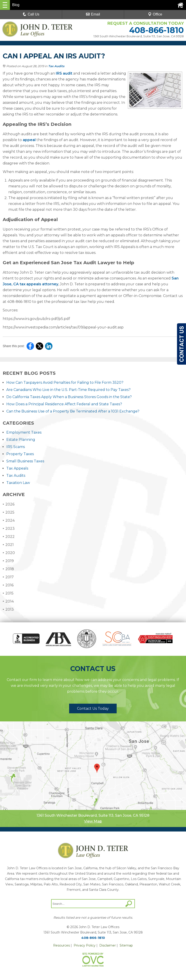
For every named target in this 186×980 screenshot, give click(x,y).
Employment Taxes (24, 432)
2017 (8, 577)
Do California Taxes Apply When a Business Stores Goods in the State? (69, 397)
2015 (8, 593)
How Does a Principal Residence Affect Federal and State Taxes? (64, 404)
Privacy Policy (85, 945)
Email (93, 14)
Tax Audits (56, 66)
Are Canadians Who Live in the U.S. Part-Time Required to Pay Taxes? (68, 390)
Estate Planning (21, 440)
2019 (8, 561)
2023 (9, 529)
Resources (61, 945)
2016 (8, 585)
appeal (29, 140)
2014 (8, 601)
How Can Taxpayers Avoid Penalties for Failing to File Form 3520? (65, 382)
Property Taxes (20, 454)
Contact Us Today (93, 708)
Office (155, 14)
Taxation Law (18, 483)
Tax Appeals (17, 468)
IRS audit (64, 73)
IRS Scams (16, 447)
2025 (9, 512)
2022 (9, 537)
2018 (8, 569)
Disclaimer (108, 945)
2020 (9, 553)
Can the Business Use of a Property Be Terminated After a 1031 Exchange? (73, 411)
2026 (9, 504)
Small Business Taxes (25, 461)
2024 (9, 520)
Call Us (31, 14)
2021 (8, 545)
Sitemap (126, 945)
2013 (8, 609)
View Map (93, 821)
